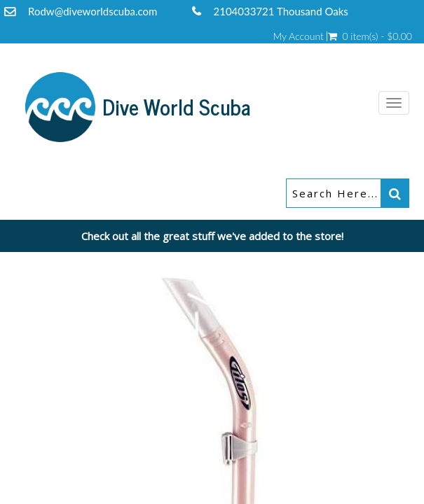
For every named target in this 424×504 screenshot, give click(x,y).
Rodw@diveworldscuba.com (93, 11)
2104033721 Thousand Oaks (281, 11)
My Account (298, 36)
